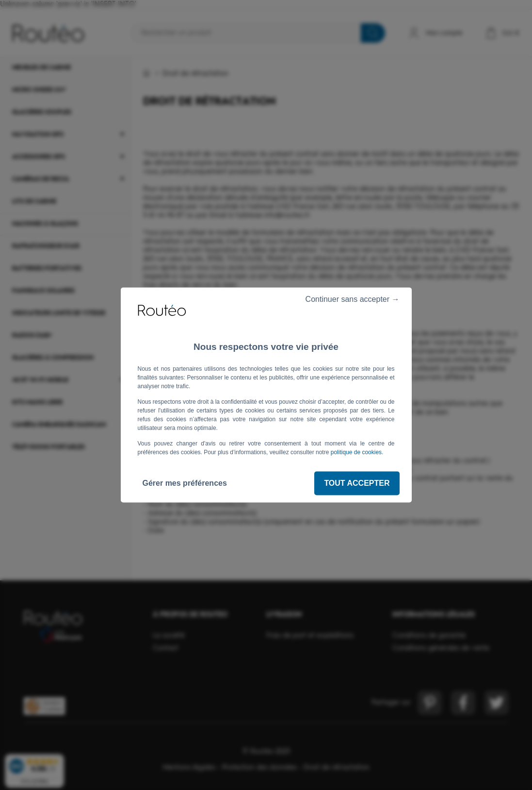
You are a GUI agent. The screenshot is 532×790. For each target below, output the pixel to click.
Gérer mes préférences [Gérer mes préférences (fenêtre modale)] (185, 483)
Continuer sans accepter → (348, 299)
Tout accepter (357, 483)
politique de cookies (356, 452)
